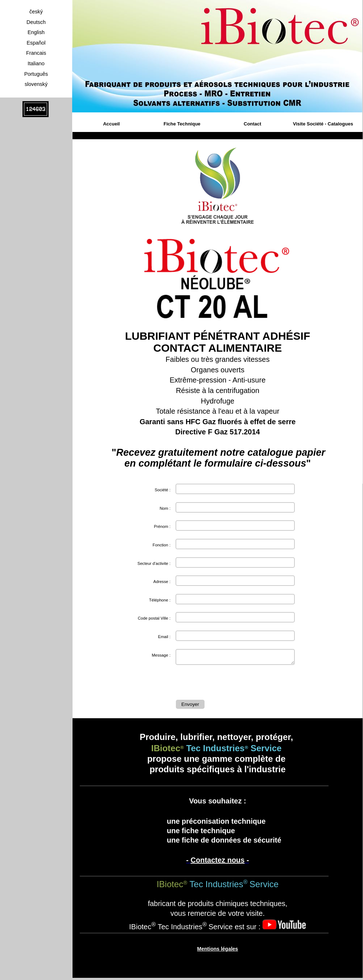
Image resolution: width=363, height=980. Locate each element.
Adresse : (162, 582)
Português (36, 74)
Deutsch (36, 22)
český (36, 12)
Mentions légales (218, 951)
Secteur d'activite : (154, 563)
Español (36, 43)
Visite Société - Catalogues (323, 124)
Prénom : (162, 526)
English (36, 32)
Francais (36, 53)
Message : (161, 655)
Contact (252, 124)
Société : (162, 490)
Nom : (165, 508)
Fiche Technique (182, 124)
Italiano (36, 63)
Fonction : (162, 545)
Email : (164, 637)
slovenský (36, 84)
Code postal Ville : (154, 618)
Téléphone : (160, 600)
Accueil (111, 124)
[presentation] (231, 684)
